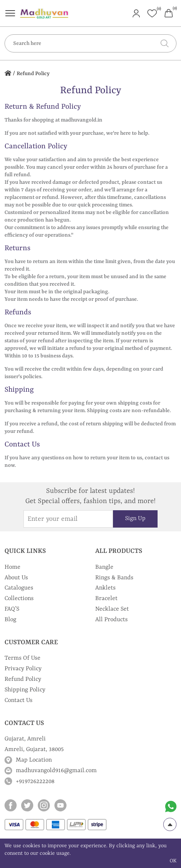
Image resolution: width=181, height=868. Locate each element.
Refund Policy (23, 679)
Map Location (34, 760)
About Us (16, 578)
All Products (111, 620)
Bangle (104, 567)
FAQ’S (12, 609)
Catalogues (19, 588)
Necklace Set (112, 609)
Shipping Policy (25, 690)
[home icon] (8, 74)
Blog (10, 620)
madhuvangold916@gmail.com (56, 771)
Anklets (105, 588)
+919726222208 (35, 782)
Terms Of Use (22, 658)
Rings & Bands (114, 578)
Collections (19, 599)
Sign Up (135, 519)
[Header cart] (169, 13)
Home (12, 567)
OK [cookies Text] (173, 861)
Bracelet (106, 599)
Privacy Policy (23, 669)
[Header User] (136, 13)
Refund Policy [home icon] (33, 74)
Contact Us (19, 700)
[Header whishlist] (152, 13)
